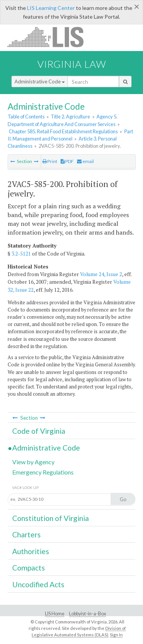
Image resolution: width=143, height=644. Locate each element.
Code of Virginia (39, 431)
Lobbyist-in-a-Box (88, 614)
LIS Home (55, 614)
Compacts (29, 568)
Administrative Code (40, 81)
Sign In (116, 635)
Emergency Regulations (43, 472)
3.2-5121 (21, 254)
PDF (67, 161)
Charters (27, 535)
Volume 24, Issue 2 (101, 274)
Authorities (31, 551)
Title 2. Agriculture (70, 117)
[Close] (137, 6)
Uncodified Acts (38, 584)
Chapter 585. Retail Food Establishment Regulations (63, 131)
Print (50, 161)
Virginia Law (72, 64)
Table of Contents (26, 117)
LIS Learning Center (51, 8)
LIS (50, 37)
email (85, 161)
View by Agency (33, 462)
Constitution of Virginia (51, 518)
